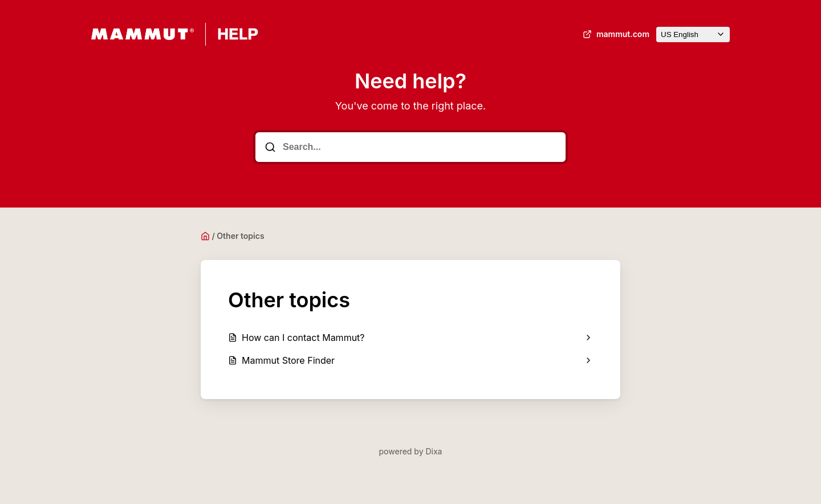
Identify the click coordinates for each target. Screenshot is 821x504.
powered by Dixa (411, 451)
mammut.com (615, 34)
